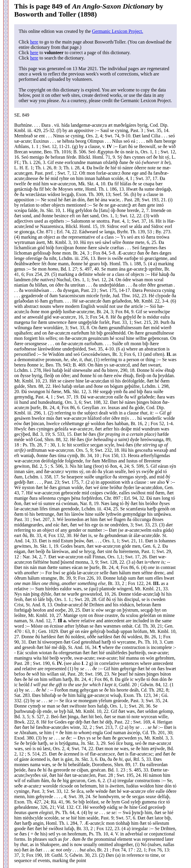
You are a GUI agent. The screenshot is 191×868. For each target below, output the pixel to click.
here (34, 42)
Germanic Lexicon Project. (117, 31)
